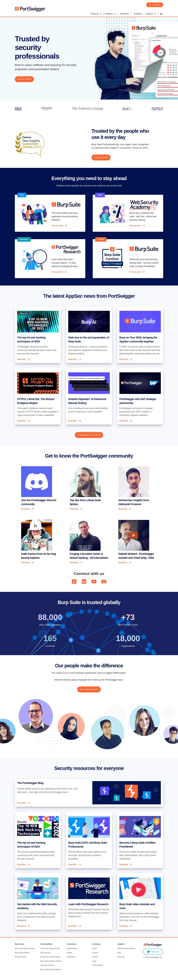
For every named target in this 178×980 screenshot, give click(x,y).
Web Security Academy (126, 953)
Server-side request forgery (51, 974)
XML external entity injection (51, 965)
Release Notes (21, 961)
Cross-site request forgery (50, 961)
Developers (71, 961)
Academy (138, 14)
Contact (95, 961)
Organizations (72, 953)
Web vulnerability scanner (25, 953)
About (94, 953)
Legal (94, 965)
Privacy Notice (98, 969)
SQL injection (45, 957)
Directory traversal (47, 969)
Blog (119, 957)
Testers (70, 957)
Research (125, 14)
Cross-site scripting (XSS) (50, 953)
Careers (95, 957)
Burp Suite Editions (22, 957)
